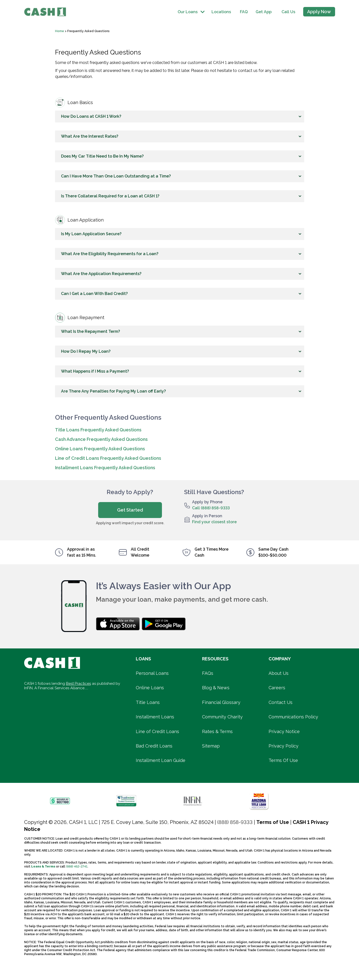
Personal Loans (152, 673)
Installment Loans (155, 717)
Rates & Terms (217, 731)
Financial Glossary (221, 702)
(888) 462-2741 (77, 866)
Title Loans (148, 702)
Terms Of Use (283, 760)
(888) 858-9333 (235, 822)
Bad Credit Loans (154, 746)
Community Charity (222, 717)
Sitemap (211, 746)
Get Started (130, 510)
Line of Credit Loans (157, 731)
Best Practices (78, 684)
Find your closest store (214, 522)
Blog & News (216, 688)
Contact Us (281, 702)
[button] (180, 116)
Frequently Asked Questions (89, 31)
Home (60, 31)
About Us (279, 673)
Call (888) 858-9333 (211, 508)
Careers (277, 688)
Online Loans (150, 688)
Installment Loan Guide (161, 760)
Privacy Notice (284, 731)
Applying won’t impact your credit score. (130, 523)
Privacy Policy (284, 746)
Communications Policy (293, 717)
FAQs (208, 673)
